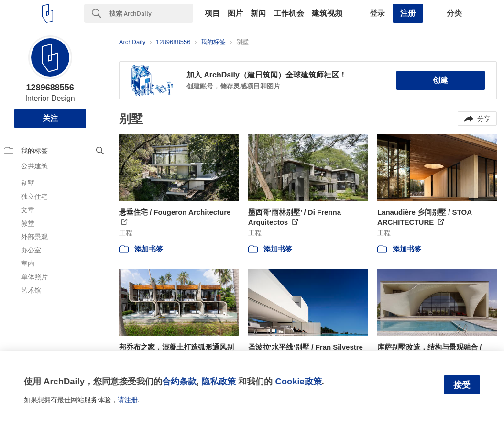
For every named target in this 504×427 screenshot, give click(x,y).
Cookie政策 (298, 381)
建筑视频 (327, 13)
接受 (462, 385)
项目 (212, 13)
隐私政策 (219, 381)
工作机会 (289, 13)
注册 (408, 13)
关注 (50, 118)
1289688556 (50, 88)
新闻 (258, 13)
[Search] (151, 13)
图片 (235, 13)
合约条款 (179, 381)
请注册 (128, 400)
